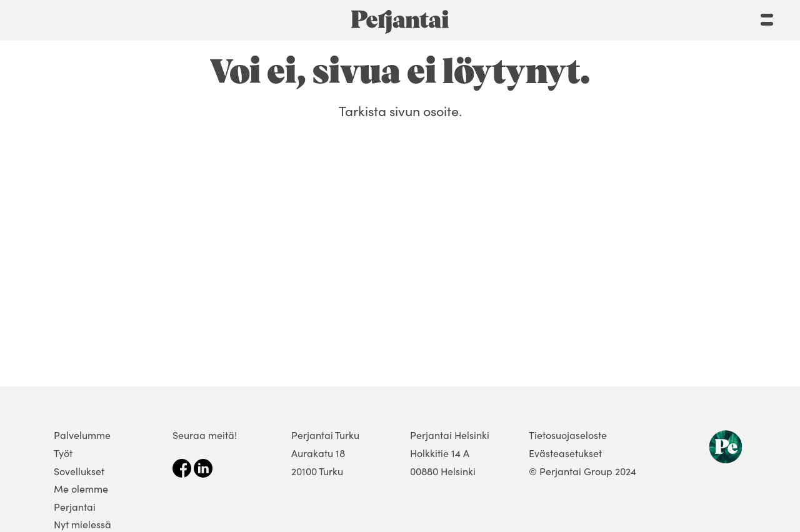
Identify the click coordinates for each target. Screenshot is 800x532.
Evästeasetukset (565, 453)
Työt (63, 453)
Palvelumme (82, 435)
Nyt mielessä (82, 524)
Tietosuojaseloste (568, 435)
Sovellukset (79, 471)
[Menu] (767, 17)
